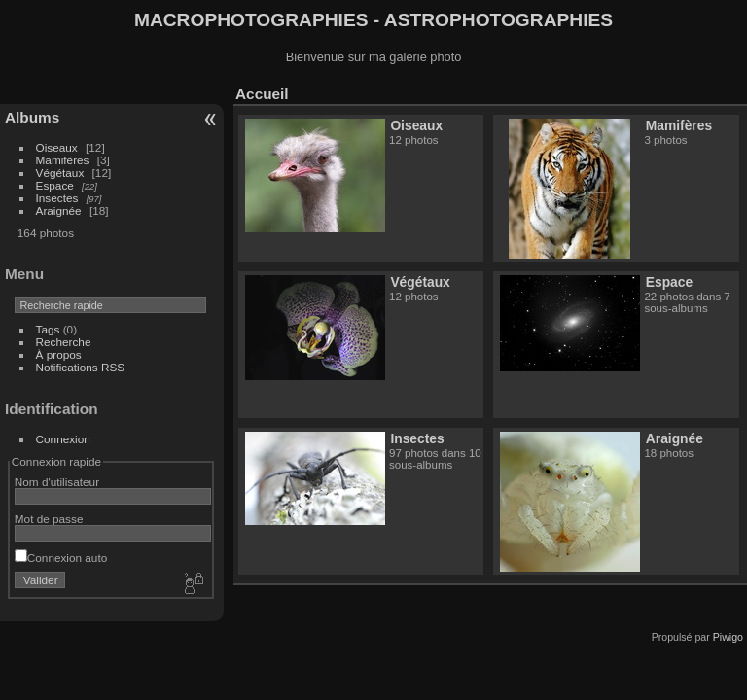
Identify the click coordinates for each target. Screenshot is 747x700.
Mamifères (63, 160)
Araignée (59, 210)
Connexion (63, 439)
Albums (32, 117)
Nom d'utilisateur (57, 482)
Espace (55, 185)
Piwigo (728, 637)
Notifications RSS (81, 367)
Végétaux (60, 173)
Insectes (57, 198)
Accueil (262, 94)
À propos (59, 354)
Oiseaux (57, 147)
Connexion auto (61, 558)
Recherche (64, 342)
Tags (48, 329)
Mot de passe (49, 519)
